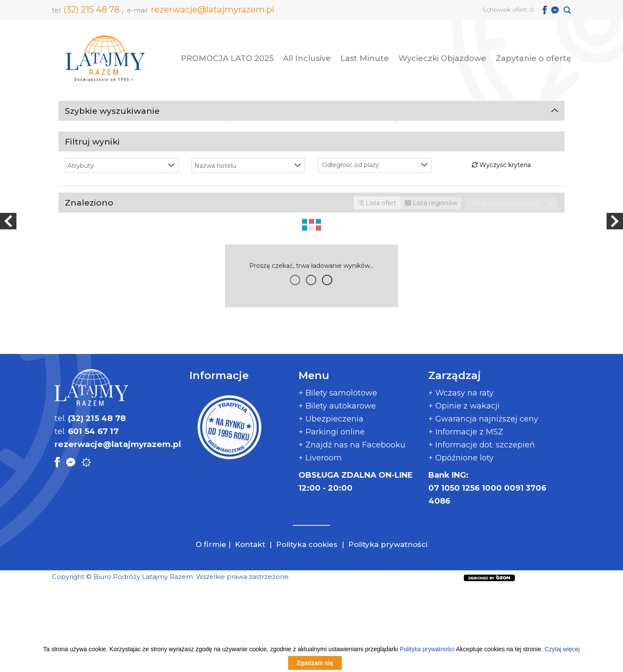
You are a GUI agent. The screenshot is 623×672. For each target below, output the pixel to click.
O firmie (211, 629)
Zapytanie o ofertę (533, 58)
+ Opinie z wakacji (464, 490)
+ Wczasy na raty (461, 477)
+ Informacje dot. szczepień (482, 529)
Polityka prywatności (388, 629)
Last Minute (365, 58)
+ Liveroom (320, 542)
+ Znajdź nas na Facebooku (352, 529)
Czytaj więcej (562, 649)
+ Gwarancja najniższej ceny (483, 503)
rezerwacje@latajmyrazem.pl (213, 10)
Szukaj (312, 322)
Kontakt (251, 629)
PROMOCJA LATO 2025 (227, 58)
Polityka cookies (307, 629)
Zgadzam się (315, 663)
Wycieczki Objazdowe (442, 58)
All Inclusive (307, 58)
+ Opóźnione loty (461, 542)
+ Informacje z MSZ (466, 516)
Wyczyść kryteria (501, 376)
